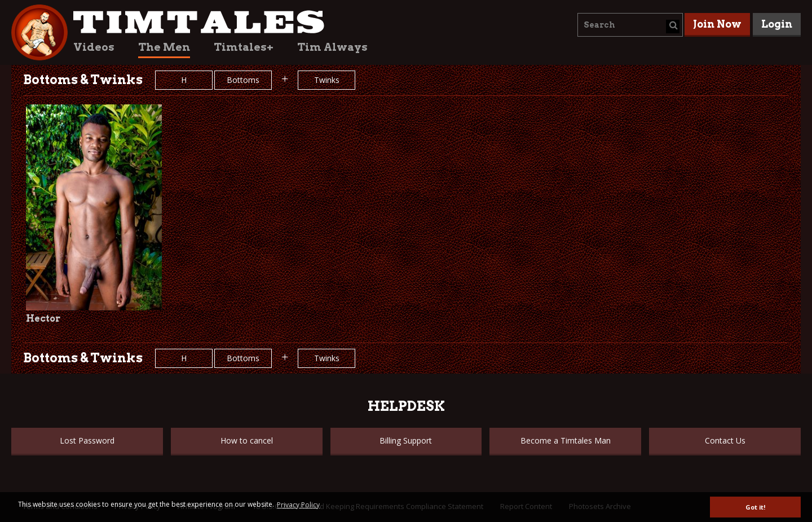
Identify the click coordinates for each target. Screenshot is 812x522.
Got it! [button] (755, 507)
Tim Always (332, 47)
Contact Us (725, 440)
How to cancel (247, 440)
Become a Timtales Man (566, 440)
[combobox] (630, 25)
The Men (164, 47)
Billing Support (406, 440)
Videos (94, 47)
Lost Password (87, 440)
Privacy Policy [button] (298, 505)
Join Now (717, 24)
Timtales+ (244, 47)
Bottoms (243, 80)
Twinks (327, 80)
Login (777, 24)
